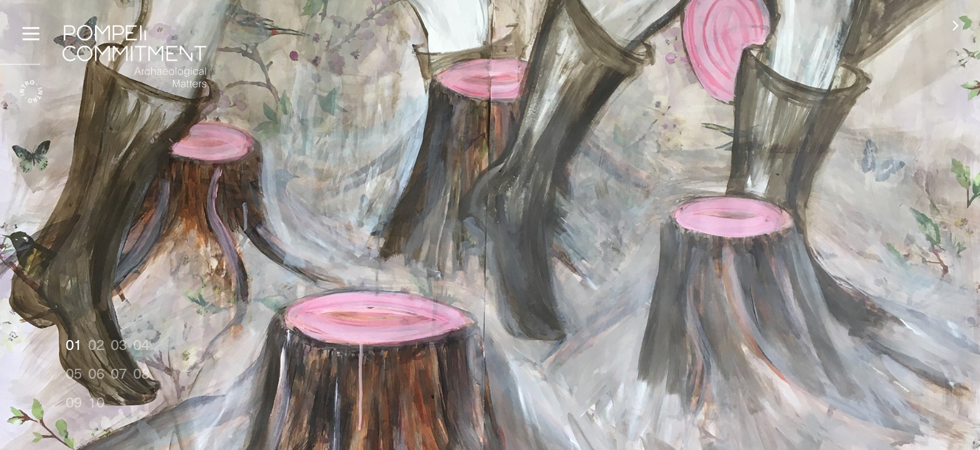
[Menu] (31, 32)
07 (119, 373)
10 (96, 402)
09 (74, 402)
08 (141, 373)
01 (74, 344)
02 (96, 344)
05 (74, 373)
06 (96, 373)
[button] (956, 25)
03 (119, 344)
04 (141, 344)
